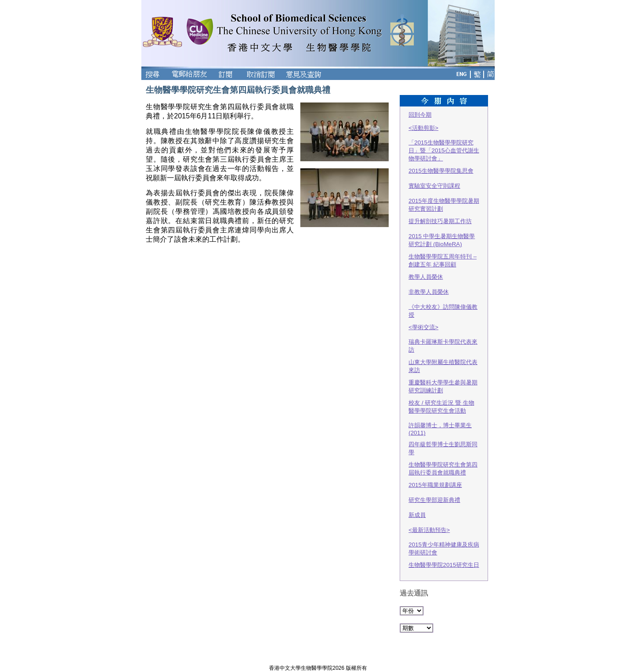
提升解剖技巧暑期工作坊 (440, 221)
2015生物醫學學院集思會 (441, 171)
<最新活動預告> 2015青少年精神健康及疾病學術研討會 (444, 541)
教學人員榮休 (426, 277)
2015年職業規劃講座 (435, 485)
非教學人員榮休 (429, 292)
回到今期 (420, 115)
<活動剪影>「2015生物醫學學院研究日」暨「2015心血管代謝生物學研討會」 (444, 143)
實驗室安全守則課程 (434, 186)
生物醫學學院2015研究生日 (444, 565)
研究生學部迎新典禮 (434, 500)
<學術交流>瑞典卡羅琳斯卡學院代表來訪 (443, 338)
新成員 (417, 515)
